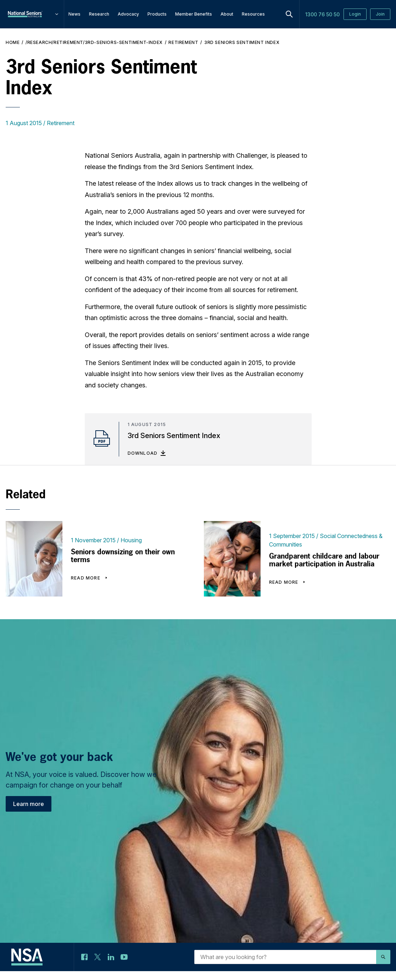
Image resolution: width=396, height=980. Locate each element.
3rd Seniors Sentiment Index (242, 42)
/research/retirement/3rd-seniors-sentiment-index (94, 42)
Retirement (183, 42)
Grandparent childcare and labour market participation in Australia (324, 560)
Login (355, 14)
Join (380, 14)
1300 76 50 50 (322, 14)
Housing (131, 540)
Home (13, 42)
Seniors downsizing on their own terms (123, 556)
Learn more (29, 804)
